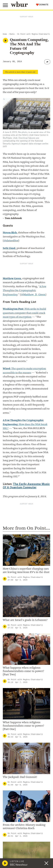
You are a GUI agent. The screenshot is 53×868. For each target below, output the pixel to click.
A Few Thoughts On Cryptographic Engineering (25, 291)
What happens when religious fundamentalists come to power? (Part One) (23, 726)
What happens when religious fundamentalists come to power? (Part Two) (23, 671)
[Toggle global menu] (5, 5)
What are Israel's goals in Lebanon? (25, 620)
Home (5, 34)
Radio (12, 34)
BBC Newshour (19, 865)
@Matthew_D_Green (33, 295)
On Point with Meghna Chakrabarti (34, 34)
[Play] (5, 579)
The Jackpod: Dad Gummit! (20, 777)
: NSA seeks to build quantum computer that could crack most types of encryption (24, 313)
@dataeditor (11, 241)
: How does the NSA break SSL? (25, 424)
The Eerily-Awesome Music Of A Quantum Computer (26, 486)
